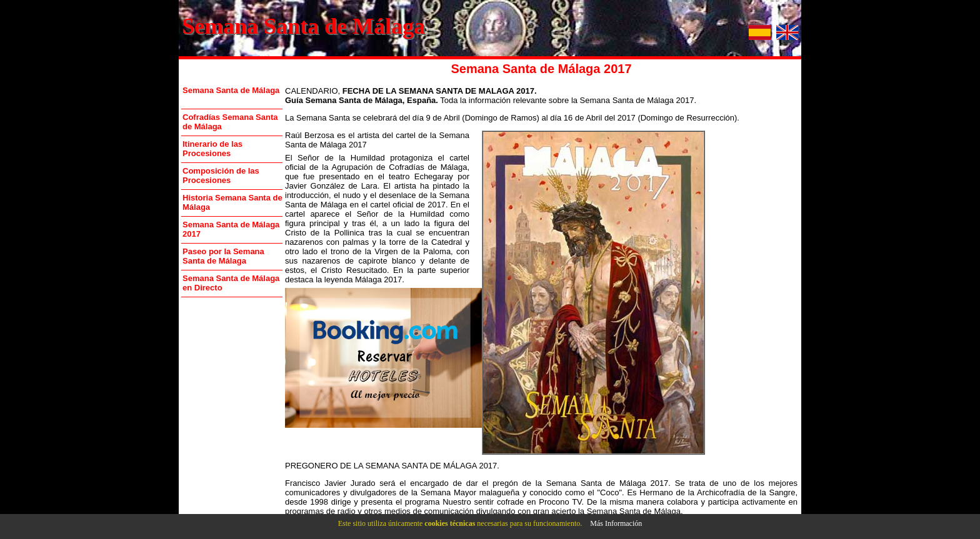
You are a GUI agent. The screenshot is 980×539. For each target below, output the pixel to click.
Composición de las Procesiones (221, 176)
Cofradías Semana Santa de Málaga (230, 122)
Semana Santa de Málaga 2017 (231, 229)
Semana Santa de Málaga (303, 26)
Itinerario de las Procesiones (212, 149)
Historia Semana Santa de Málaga (232, 202)
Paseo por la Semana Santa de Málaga (223, 256)
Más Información (616, 523)
